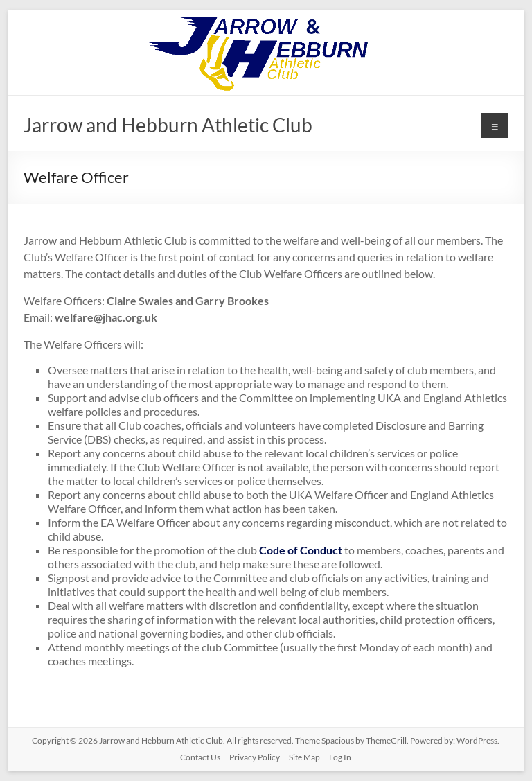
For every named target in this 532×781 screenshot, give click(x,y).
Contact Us (200, 757)
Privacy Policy (255, 757)
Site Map (304, 757)
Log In (340, 757)
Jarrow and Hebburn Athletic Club (168, 125)
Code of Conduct (301, 550)
